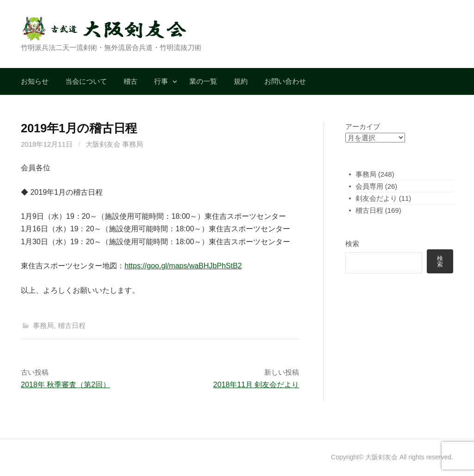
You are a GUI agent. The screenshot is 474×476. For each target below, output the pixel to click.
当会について (86, 81)
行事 (161, 81)
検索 (352, 244)
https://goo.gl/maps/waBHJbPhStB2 (183, 266)
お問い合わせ (285, 81)
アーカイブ (363, 127)
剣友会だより (376, 198)
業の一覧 (203, 81)
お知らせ (35, 81)
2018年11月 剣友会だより (256, 385)
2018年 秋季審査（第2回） (65, 385)
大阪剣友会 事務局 (114, 144)
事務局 (43, 325)
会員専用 (369, 186)
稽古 (131, 81)
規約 (241, 81)
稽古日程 (72, 325)
